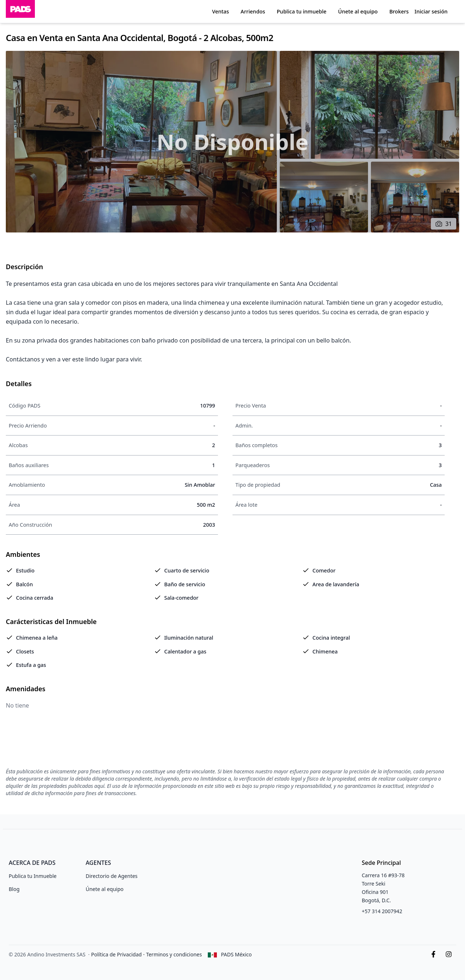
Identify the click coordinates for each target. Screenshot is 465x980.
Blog (14, 889)
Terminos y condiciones (174, 954)
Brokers (399, 11)
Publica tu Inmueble (33, 876)
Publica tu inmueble (302, 11)
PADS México (236, 954)
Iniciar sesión (431, 11)
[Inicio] (20, 11)
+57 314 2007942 (382, 911)
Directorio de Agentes (112, 876)
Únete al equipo (358, 11)
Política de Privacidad (116, 954)
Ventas (221, 11)
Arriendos (253, 11)
